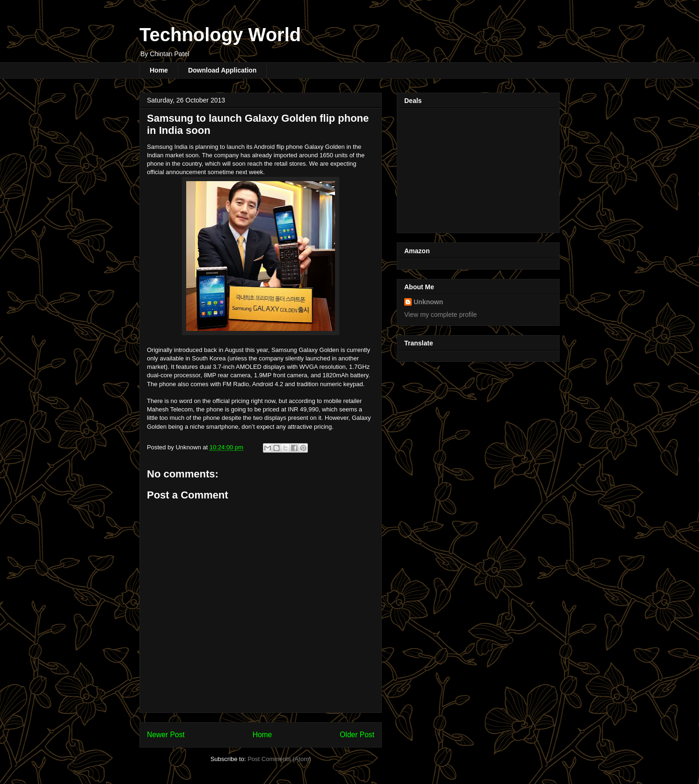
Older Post (357, 735)
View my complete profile (441, 315)
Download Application (222, 70)
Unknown (428, 302)
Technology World (220, 35)
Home (159, 70)
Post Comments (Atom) (279, 759)
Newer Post (166, 735)
